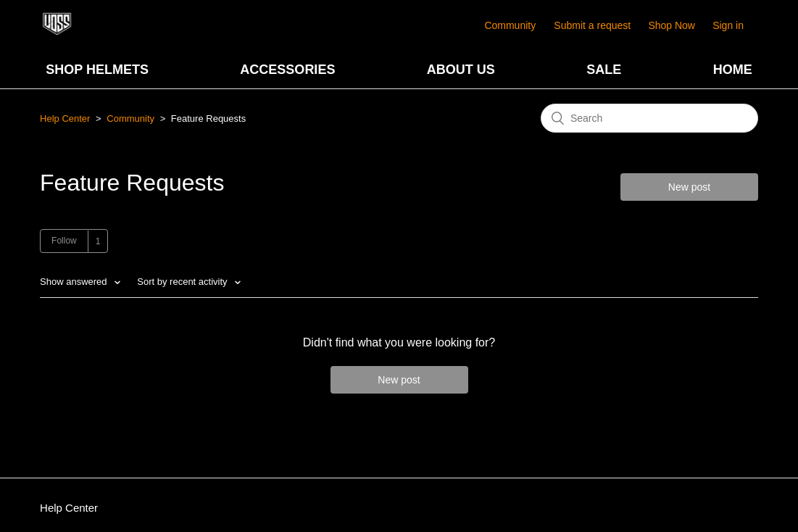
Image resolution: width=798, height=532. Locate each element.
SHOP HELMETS (97, 70)
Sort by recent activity (183, 282)
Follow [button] (64, 241)
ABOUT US (461, 70)
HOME (733, 70)
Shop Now (672, 25)
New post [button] (689, 187)
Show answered (75, 282)
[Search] (649, 118)
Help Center (65, 119)
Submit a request (592, 25)
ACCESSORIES (287, 70)
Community (510, 25)
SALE (604, 70)
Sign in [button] (728, 25)
